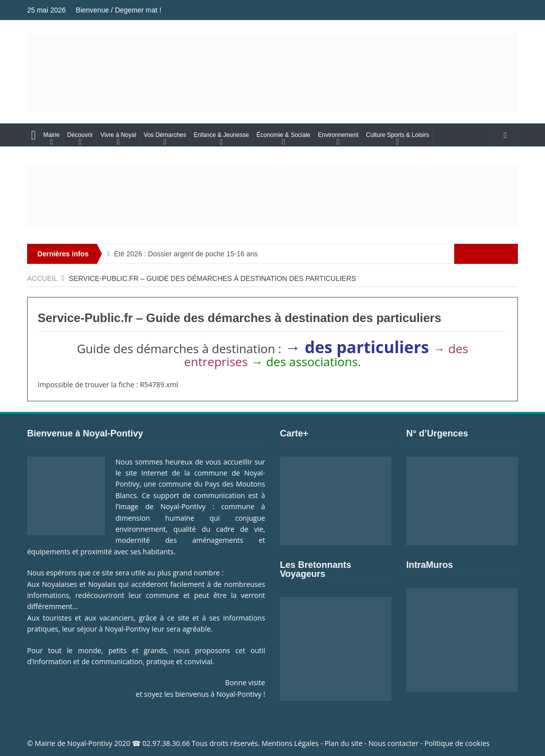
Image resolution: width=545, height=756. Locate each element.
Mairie (51, 135)
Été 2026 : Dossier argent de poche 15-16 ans (186, 254)
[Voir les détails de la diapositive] (272, 196)
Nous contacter (393, 743)
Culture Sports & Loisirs (397, 135)
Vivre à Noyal (118, 135)
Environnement (338, 135)
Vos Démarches (165, 135)
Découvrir (80, 135)
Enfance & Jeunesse (221, 135)
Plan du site (344, 743)
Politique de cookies (457, 743)
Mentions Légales (290, 743)
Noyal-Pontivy (90, 743)
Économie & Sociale (283, 135)
